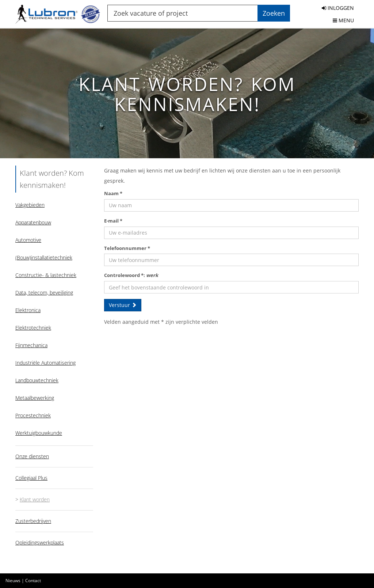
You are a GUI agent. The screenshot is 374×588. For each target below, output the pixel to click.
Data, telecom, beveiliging (44, 293)
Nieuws (13, 581)
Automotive (28, 240)
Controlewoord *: (131, 275)
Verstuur (123, 305)
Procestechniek (33, 415)
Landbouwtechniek (37, 380)
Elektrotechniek (33, 328)
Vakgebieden (30, 205)
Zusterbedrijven (33, 521)
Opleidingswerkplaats (40, 543)
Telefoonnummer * (127, 248)
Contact (33, 581)
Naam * (113, 193)
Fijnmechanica (31, 345)
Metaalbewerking (35, 398)
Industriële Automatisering (45, 363)
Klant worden (35, 499)
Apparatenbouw (33, 222)
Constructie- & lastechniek (46, 275)
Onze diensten (32, 456)
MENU (343, 20)
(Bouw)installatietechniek (44, 257)
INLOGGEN (338, 8)
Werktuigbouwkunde (39, 433)
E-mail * (113, 221)
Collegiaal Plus (31, 478)
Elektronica (28, 310)
